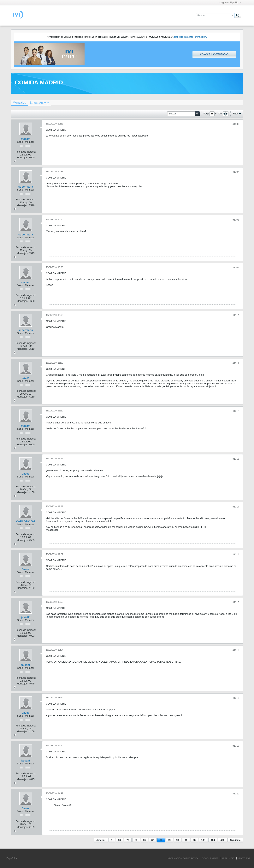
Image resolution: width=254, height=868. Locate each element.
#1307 (236, 172)
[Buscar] (215, 15)
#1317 (236, 650)
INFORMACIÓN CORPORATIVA (182, 858)
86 (144, 840)
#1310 (236, 315)
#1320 (236, 794)
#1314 (236, 507)
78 (128, 840)
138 (203, 840)
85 (136, 840)
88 (161, 840)
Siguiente (235, 840)
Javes (26, 378)
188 (213, 840)
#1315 (236, 555)
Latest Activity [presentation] (39, 103)
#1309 (236, 268)
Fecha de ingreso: (26, 152)
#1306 (236, 124)
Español (12, 858)
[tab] (19, 103)
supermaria (26, 187)
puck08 (26, 617)
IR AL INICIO (228, 858)
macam (26, 139)
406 (222, 840)
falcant (26, 665)
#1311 (236, 363)
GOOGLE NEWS (210, 858)
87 (153, 840)
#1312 (236, 411)
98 (194, 840)
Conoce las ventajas (214, 54)
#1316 (236, 602)
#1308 (236, 220)
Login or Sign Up (230, 3)
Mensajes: (23, 158)
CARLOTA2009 (26, 521)
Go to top (244, 858)
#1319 (236, 746)
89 (169, 840)
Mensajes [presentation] (19, 103)
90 (178, 840)
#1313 (236, 459)
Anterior (101, 840)
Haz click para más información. (190, 37)
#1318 (236, 698)
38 (119, 840)
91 (186, 840)
